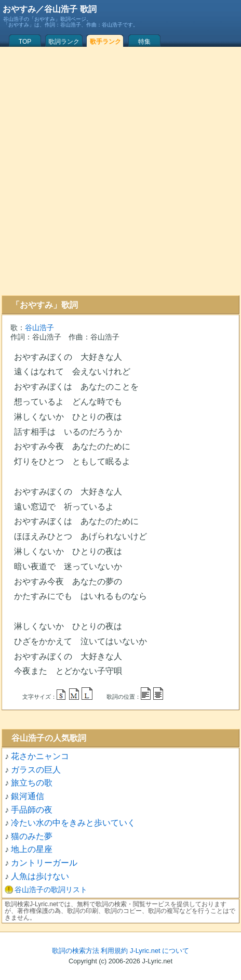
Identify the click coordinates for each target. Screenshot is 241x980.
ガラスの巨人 (36, 770)
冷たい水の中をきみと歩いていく (73, 823)
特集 (144, 42)
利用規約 (114, 951)
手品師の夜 (32, 810)
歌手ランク (105, 42)
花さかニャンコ (40, 756)
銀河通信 (28, 796)
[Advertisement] (119, 171)
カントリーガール (44, 863)
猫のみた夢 (32, 836)
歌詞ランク (64, 42)
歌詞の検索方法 (76, 951)
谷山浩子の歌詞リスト (51, 890)
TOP (25, 42)
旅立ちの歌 (32, 783)
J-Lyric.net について (159, 951)
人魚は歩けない (40, 876)
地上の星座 (32, 849)
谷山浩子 (39, 328)
